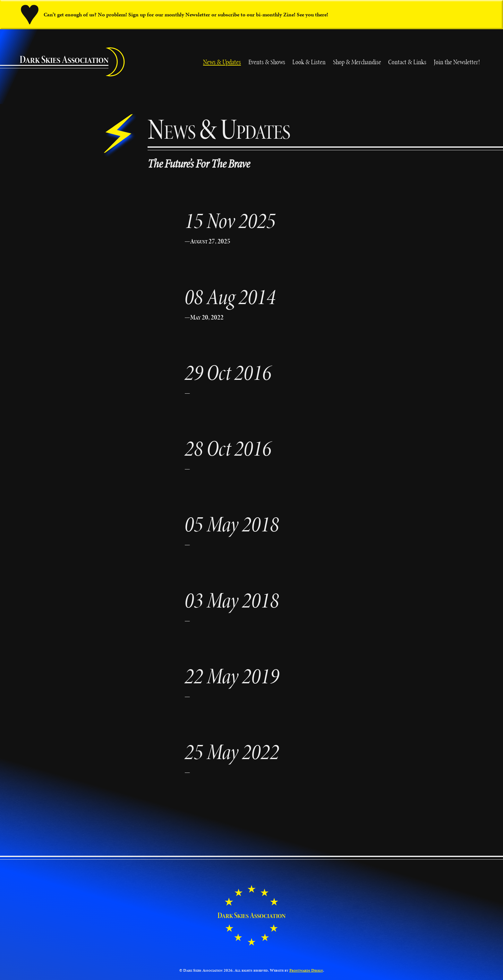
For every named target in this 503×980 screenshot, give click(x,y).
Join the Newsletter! (457, 62)
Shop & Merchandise (357, 62)
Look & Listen (309, 62)
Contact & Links (407, 62)
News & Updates (222, 62)
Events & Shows (267, 62)
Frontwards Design (306, 970)
